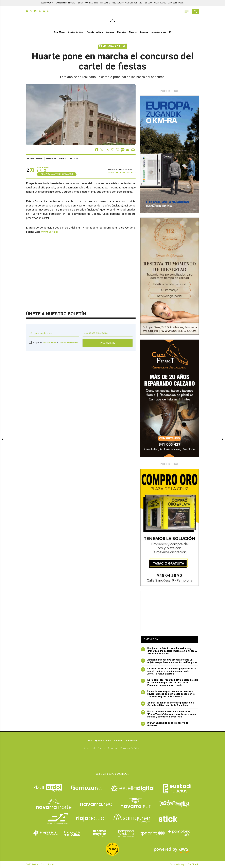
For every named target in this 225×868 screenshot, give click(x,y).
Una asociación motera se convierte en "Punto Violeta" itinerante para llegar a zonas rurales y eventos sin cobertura (169, 714)
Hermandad (51, 159)
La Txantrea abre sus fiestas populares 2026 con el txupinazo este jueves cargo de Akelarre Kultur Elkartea (168, 671)
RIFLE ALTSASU (118, 3)
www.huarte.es (49, 232)
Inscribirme (108, 343)
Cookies (101, 748)
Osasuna (144, 32)
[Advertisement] (170, 611)
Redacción (43, 168)
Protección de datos (130, 748)
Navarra (133, 32)
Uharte (63, 159)
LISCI (96, 3)
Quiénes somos (103, 741)
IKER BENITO (105, 3)
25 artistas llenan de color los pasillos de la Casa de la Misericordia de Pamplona (168, 704)
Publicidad (131, 741)
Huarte (30, 159)
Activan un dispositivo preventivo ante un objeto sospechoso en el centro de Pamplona (169, 661)
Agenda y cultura (95, 32)
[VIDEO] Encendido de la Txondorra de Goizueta (165, 724)
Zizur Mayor (59, 32)
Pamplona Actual (112, 46)
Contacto (119, 741)
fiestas (40, 159)
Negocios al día (158, 32)
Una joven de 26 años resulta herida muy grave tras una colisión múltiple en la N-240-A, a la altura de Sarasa (169, 651)
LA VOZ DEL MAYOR (176, 3)
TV (170, 32)
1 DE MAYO (148, 3)
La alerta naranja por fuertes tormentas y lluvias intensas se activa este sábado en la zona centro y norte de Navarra (168, 694)
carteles (73, 159)
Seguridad (113, 748)
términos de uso (50, 343)
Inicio (90, 741)
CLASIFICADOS (160, 3)
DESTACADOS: (47, 3)
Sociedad (122, 32)
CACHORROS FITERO (134, 3)
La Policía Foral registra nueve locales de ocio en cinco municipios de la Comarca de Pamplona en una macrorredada (169, 683)
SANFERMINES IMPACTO (66, 3)
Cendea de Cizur (76, 32)
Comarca (110, 32)
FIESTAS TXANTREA (85, 3)
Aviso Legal (89, 748)
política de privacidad (69, 343)
